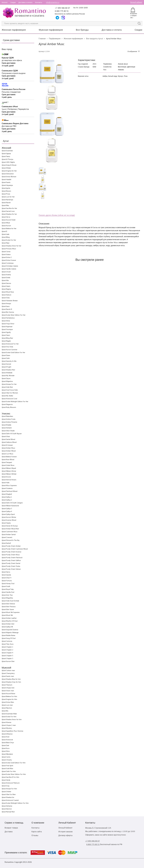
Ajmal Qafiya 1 (7, 497)
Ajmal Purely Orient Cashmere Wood (15, 549)
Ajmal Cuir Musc (7, 454)
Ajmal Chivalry (7, 760)
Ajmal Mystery (7, 728)
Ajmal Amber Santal (9, 534)
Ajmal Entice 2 (7, 257)
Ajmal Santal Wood (8, 439)
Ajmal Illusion (6, 191)
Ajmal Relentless (7, 416)
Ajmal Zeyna (6, 378)
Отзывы (35, 835)
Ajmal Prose (6, 194)
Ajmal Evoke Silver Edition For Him (14, 774)
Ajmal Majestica (7, 381)
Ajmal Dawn (6, 355)
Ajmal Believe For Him (9, 696)
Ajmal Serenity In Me (9, 361)
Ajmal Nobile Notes (8, 635)
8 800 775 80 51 (62, 11)
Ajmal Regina (6, 289)
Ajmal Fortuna (7, 581)
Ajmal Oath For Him (9, 771)
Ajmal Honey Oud (8, 583)
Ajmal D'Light (6, 367)
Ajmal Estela (6, 277)
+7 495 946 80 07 (62, 8)
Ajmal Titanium (7, 685)
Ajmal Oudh (6, 586)
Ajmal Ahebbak (7, 373)
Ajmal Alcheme (7, 806)
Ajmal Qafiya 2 (7, 500)
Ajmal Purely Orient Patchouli (12, 557)
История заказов (65, 831)
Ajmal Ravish (6, 202)
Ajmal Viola (6, 298)
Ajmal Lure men (7, 705)
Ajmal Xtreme (6, 722)
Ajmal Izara (6, 306)
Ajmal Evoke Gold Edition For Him (14, 763)
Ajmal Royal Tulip (8, 589)
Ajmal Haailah (7, 179)
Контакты (39, 2)
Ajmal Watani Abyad (9, 468)
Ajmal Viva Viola (7, 347)
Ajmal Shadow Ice (8, 797)
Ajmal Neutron (7, 708)
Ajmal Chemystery (8, 673)
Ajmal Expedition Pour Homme (12, 731)
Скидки (13, 2)
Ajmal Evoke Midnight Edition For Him (15, 803)
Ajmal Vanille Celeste (9, 269)
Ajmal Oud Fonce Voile (10, 390)
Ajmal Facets (6, 182)
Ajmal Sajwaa (6, 153)
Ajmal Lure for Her (8, 197)
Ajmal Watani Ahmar (9, 471)
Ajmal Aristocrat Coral (9, 399)
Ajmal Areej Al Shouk (9, 165)
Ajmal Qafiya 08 (7, 627)
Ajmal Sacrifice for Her (9, 208)
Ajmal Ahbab (6, 168)
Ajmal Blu (5, 711)
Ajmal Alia (5, 280)
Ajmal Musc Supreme (9, 485)
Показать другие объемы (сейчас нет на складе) (57, 215)
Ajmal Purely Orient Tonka (11, 566)
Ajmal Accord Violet (9, 220)
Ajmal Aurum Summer (10, 350)
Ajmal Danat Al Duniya (10, 526)
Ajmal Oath (6, 358)
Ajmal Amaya (6, 303)
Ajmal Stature (6, 295)
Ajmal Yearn (6, 335)
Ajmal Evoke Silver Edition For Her (14, 315)
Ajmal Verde (6, 780)
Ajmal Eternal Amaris (9, 480)
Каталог (5, 2)
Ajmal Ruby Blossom (9, 407)
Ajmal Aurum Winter (9, 517)
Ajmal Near (6, 243)
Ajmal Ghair (6, 436)
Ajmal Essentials (7, 151)
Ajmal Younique (7, 329)
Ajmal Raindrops (7, 200)
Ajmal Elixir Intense (8, 604)
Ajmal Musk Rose (8, 292)
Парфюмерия (55, 38)
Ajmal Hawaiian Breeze (10, 301)
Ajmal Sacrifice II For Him (10, 777)
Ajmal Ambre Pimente (9, 422)
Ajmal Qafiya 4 (7, 511)
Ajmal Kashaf (6, 543)
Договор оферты (65, 835)
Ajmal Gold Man (7, 768)
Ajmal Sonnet (6, 364)
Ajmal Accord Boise (8, 693)
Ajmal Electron (7, 809)
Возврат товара (11, 828)
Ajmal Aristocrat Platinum (11, 783)
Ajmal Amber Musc (8, 448)
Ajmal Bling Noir (7, 338)
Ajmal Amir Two (7, 595)
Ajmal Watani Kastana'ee (10, 506)
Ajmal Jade (5, 234)
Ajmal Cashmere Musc (10, 532)
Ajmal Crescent (7, 537)
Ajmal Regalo (6, 341)
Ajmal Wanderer (7, 754)
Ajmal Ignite (6, 188)
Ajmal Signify (6, 332)
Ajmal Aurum (6, 226)
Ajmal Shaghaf (7, 494)
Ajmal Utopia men (8, 688)
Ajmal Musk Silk (7, 615)
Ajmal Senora (6, 283)
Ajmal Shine (6, 321)
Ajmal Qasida (6, 575)
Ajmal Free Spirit (7, 766)
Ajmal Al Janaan (7, 445)
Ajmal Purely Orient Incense (11, 552)
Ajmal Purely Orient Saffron (11, 560)
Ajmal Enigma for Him (9, 699)
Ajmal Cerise (6, 251)
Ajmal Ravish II (7, 309)
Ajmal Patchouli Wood (10, 491)
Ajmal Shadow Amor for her (11, 246)
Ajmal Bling (6, 237)
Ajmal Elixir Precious (9, 606)
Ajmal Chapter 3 (7, 658)
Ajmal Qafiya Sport (8, 514)
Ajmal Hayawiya (7, 185)
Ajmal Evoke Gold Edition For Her (13, 352)
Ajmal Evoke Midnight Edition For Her (15, 401)
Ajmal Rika (5, 205)
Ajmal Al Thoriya (7, 159)
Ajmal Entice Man (8, 702)
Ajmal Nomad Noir (8, 812)
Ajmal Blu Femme (8, 312)
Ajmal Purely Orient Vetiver (11, 569)
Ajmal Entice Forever (9, 260)
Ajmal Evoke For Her (9, 240)
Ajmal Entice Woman (9, 177)
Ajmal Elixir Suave (8, 609)
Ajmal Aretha (6, 275)
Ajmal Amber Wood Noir (10, 529)
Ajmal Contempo (8, 263)
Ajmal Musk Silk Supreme (11, 612)
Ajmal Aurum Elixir (8, 661)
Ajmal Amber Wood (9, 451)
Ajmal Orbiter (6, 791)
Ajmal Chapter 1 (7, 647)
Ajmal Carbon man (8, 670)
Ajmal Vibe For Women (10, 393)
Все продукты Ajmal (95, 38)
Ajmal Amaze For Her (9, 384)
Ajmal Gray (6, 786)
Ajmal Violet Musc (8, 465)
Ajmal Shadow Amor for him (12, 719)
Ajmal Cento (6, 757)
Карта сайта (37, 831)
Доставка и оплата (25, 2)
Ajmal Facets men (8, 676)
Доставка (9, 831)
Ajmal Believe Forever (9, 457)
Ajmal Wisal (6, 223)
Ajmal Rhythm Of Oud (10, 621)
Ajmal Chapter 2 (7, 650)
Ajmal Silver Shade (8, 431)
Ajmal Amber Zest (8, 624)
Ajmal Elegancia (7, 404)
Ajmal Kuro (6, 748)
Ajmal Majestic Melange (10, 632)
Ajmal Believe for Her (9, 228)
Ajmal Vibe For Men (9, 794)
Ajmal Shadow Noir (8, 370)
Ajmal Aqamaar (7, 326)
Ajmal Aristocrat (7, 740)
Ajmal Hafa (6, 482)
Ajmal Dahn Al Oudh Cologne (12, 503)
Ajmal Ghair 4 (7, 578)
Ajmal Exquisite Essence (10, 630)
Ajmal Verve (6, 217)
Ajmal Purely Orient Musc (11, 555)
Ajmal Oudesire (7, 488)
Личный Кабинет (65, 828)
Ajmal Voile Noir (7, 387)
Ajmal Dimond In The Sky (11, 540)
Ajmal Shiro (6, 751)
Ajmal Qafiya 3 (7, 508)
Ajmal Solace (6, 254)
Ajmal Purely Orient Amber (11, 546)
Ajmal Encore (6, 477)
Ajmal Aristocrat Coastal (10, 800)
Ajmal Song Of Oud (9, 638)
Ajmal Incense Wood (9, 520)
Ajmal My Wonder (8, 375)
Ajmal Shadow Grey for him (11, 682)
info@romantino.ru (53, 2)
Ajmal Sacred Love (8, 211)
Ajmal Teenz (6, 156)
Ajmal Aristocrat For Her (10, 344)
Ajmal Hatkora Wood (9, 442)
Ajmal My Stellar (7, 396)
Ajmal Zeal (5, 745)
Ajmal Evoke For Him (9, 717)
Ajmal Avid (5, 737)
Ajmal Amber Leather (9, 618)
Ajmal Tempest (7, 462)
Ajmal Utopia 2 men (9, 725)
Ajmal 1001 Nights (8, 162)
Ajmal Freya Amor (8, 324)
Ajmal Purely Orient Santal (11, 563)
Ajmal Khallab (6, 425)
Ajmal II (4, 231)
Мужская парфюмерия (51, 30)
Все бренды (82, 30)
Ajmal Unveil (6, 272)
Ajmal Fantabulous (8, 318)
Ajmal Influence (7, 734)
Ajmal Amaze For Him (9, 789)
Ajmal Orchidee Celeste (10, 266)
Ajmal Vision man (8, 691)
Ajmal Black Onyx (8, 742)
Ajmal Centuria (7, 641)
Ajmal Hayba (6, 523)
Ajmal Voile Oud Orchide (10, 601)
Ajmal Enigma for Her (9, 171)
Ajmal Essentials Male (9, 714)
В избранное (132, 51)
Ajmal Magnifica (7, 598)
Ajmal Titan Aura (8, 644)
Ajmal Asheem (7, 428)
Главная (42, 38)
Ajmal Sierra (6, 572)
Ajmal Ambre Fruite (9, 419)
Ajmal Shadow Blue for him (11, 679)
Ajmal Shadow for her (9, 214)
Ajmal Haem (6, 286)
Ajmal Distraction (8, 174)
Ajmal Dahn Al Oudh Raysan (12, 433)
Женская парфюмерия (14, 30)
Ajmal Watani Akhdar (9, 474)
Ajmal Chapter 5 (7, 655)
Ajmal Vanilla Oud (8, 592)
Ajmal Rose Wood (8, 459)
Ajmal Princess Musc (9, 249)
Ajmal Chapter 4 (7, 653)
